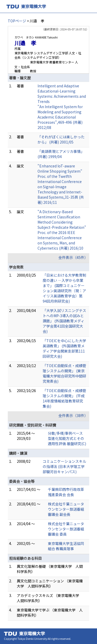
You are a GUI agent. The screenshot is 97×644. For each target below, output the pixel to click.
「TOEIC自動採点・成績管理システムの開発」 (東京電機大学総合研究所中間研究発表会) (64, 373)
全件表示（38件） (73, 415)
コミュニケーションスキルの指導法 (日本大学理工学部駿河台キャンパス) (64, 466)
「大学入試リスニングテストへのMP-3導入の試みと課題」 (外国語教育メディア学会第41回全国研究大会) (64, 321)
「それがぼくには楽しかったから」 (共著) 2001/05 (61, 139)
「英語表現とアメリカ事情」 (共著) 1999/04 (61, 154)
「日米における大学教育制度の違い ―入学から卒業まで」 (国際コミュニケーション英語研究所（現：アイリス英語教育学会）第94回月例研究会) (64, 288)
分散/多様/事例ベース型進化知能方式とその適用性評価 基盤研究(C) (67, 438)
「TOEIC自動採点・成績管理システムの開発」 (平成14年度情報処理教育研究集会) (64, 398)
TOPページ (17, 21)
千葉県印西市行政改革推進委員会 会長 (66, 492)
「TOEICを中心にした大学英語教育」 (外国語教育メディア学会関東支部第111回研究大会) (64, 348)
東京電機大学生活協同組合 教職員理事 (66, 546)
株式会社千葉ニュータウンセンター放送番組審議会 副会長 (66, 509)
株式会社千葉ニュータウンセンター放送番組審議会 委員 (66, 529)
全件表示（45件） (73, 257)
